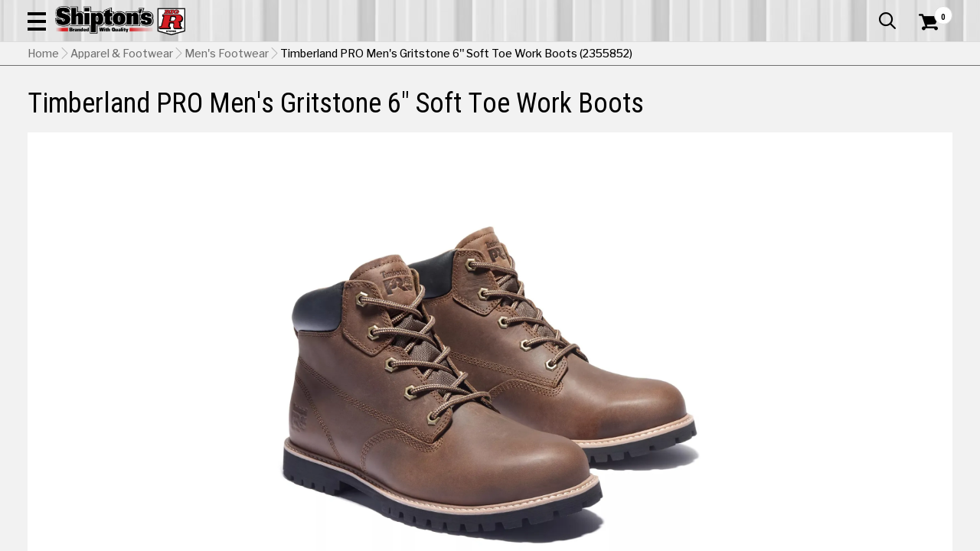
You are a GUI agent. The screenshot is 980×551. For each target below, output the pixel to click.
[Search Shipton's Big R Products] (444, 55)
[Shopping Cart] (926, 55)
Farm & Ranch (351, 103)
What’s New (867, 11)
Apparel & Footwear (87, 103)
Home (43, 131)
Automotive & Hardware (228, 103)
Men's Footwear (227, 131)
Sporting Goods (855, 103)
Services (931, 11)
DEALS (932, 103)
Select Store (845, 492)
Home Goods (441, 103)
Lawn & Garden (667, 103)
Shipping (674, 492)
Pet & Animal (760, 103)
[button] (548, 55)
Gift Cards (799, 11)
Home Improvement (552, 103)
